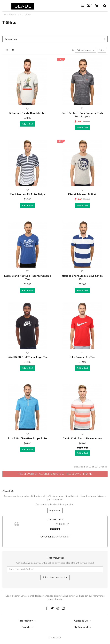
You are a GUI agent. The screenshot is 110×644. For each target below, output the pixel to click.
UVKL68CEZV (55, 520)
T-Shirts (28, 15)
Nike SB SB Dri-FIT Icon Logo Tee (27, 357)
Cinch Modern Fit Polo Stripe (27, 194)
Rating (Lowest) (86, 50)
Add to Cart (27, 124)
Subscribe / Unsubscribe (55, 577)
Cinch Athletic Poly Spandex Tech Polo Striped (82, 115)
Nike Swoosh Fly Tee (82, 357)
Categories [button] (55, 39)
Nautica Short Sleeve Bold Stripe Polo (82, 278)
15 (102, 50)
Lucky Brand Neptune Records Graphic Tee (27, 278)
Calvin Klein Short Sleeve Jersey (82, 438)
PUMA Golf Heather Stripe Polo (27, 438)
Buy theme (55, 510)
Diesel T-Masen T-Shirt (82, 194)
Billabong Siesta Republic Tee (27, 113)
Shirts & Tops (15, 15)
